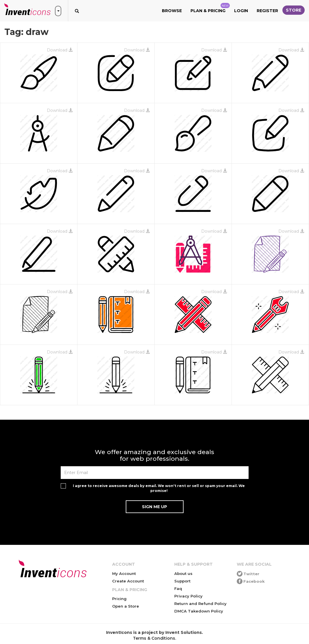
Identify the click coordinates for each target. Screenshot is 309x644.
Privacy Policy (188, 596)
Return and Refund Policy (200, 604)
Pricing (119, 599)
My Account (124, 573)
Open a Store (126, 606)
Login (241, 11)
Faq (178, 589)
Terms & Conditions (154, 638)
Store (294, 10)
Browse (172, 11)
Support (182, 581)
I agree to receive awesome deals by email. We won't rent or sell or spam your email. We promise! (159, 488)
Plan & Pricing (210, 8)
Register (267, 11)
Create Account (128, 581)
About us (183, 573)
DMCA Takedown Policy (199, 611)
